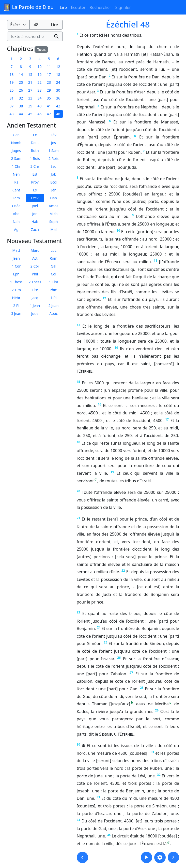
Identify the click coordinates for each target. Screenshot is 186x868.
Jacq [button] (35, 298)
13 (79, 325)
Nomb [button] (16, 143)
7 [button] (12, 67)
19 (112, 472)
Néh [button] (16, 174)
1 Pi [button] (54, 298)
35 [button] (49, 98)
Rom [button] (53, 258)
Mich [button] (54, 214)
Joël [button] (35, 206)
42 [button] (58, 106)
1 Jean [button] (35, 306)
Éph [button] (16, 274)
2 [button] (21, 59)
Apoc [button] (53, 313)
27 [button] (30, 90)
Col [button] (53, 274)
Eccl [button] (53, 182)
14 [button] (21, 74)
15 (79, 382)
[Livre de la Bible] (18, 25)
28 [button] (40, 90)
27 (131, 673)
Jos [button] (53, 143)
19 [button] (12, 82)
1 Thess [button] (16, 282)
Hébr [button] (16, 298)
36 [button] (58, 98)
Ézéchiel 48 (128, 24)
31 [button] (12, 98)
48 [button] (58, 114)
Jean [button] (16, 258)
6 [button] (58, 59)
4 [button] (40, 59)
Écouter (78, 7)
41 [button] (49, 106)
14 (116, 348)
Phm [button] (53, 290)
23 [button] (49, 82)
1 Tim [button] (54, 282)
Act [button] (35, 258)
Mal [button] (53, 229)
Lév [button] (54, 135)
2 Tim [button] (16, 290)
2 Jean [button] (54, 306)
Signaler (123, 7)
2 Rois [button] (53, 158)
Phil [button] (35, 274)
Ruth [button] (35, 151)
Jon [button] (35, 214)
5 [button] (49, 59)
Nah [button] (16, 222)
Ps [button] (16, 182)
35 (109, 835)
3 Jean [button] (16, 313)
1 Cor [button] (16, 266)
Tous (41, 49)
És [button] (35, 190)
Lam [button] (16, 198)
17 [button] (49, 74)
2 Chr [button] (35, 166)
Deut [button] (35, 143)
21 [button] (30, 82)
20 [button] (21, 82)
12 (104, 298)
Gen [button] (16, 135)
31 (152, 752)
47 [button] (49, 114)
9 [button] (30, 67)
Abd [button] (16, 214)
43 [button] (12, 114)
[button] (82, 857)
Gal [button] (54, 266)
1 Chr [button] (16, 166)
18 (79, 442)
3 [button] (30, 59)
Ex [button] (35, 135)
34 (79, 820)
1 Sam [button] (53, 151)
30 (79, 744)
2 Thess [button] (35, 282)
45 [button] (30, 114)
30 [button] (58, 90)
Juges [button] (16, 151)
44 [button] (21, 114)
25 (106, 642)
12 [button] (58, 67)
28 (142, 688)
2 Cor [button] (35, 266)
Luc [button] (53, 250)
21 (79, 518)
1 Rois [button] (35, 158)
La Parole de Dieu (28, 7)
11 (156, 261)
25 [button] (12, 90)
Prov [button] (35, 182)
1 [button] (12, 59)
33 (98, 797)
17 (167, 419)
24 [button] (58, 82)
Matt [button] (16, 250)
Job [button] (53, 174)
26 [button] (21, 90)
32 (159, 775)
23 (79, 612)
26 (119, 658)
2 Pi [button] (16, 306)
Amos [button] (53, 206)
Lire (63, 7)
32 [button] (21, 98)
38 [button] (21, 106)
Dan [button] (53, 198)
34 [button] (40, 98)
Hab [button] (35, 222)
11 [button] (49, 67)
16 (100, 404)
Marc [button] (35, 250)
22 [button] (40, 82)
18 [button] (58, 74)
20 (79, 491)
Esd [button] (53, 166)
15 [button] (30, 74)
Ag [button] (16, 229)
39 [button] (30, 106)
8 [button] (21, 67)
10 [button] (40, 67)
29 (157, 710)
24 (99, 627)
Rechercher (100, 7)
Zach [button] (35, 229)
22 (123, 571)
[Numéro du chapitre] (38, 25)
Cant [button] (16, 190)
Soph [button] (53, 222)
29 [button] (49, 90)
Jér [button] (54, 190)
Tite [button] (35, 290)
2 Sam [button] (16, 158)
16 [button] (40, 74)
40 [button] (40, 106)
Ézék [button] (35, 198)
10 (118, 230)
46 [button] (40, 114)
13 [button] (12, 74)
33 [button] (30, 98)
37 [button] (12, 106)
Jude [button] (35, 313)
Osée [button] (16, 206)
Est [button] (35, 174)
